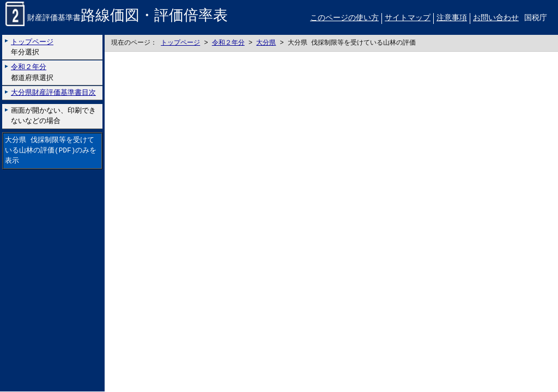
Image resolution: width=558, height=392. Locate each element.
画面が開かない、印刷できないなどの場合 (53, 116)
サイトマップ (408, 18)
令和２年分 (228, 43)
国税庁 (536, 18)
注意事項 (452, 18)
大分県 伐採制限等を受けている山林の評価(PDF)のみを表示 (51, 151)
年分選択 (32, 47)
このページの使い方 (344, 18)
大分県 (266, 43)
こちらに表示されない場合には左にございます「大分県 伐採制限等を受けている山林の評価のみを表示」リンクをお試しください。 (331, 222)
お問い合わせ (496, 18)
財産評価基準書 (117, 19)
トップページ (180, 43)
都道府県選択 (32, 73)
